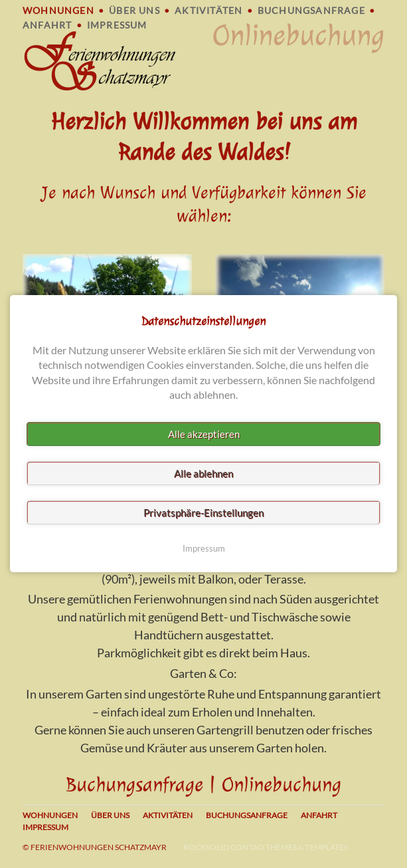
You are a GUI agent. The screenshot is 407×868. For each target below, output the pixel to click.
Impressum (117, 25)
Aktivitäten (208, 10)
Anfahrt (47, 25)
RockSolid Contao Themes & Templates (266, 847)
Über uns (134, 10)
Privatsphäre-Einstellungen (203, 513)
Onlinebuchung (298, 36)
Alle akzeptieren (204, 435)
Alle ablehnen (203, 474)
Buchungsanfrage (311, 10)
